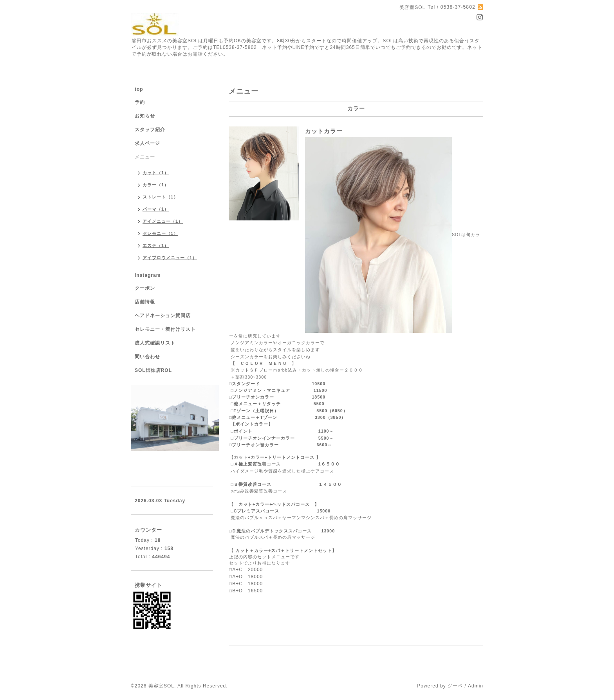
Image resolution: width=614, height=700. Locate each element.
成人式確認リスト (155, 343)
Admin (476, 686)
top (139, 89)
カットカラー (324, 131)
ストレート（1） (160, 197)
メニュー (145, 157)
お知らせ (145, 116)
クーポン (145, 288)
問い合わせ (147, 357)
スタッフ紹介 (150, 130)
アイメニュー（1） (163, 221)
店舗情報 (145, 302)
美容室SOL (161, 686)
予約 (140, 102)
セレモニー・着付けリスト (165, 329)
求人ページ (147, 143)
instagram (148, 275)
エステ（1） (156, 245)
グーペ (455, 686)
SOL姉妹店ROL (153, 370)
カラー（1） (156, 185)
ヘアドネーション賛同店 (163, 316)
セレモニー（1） (160, 233)
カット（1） (156, 173)
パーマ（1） (156, 209)
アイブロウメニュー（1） (170, 258)
